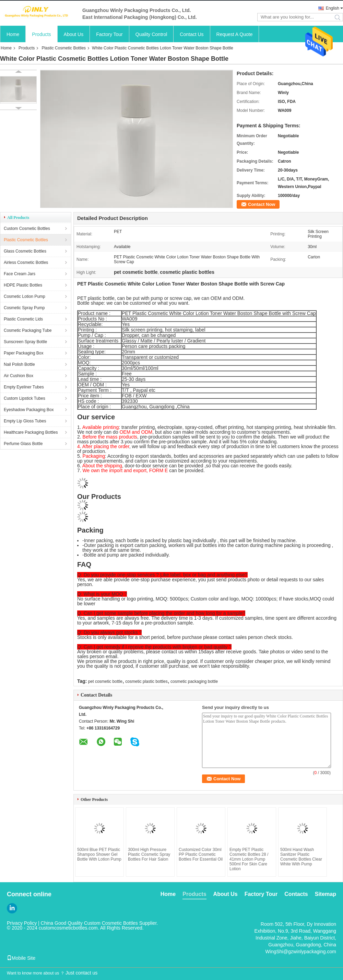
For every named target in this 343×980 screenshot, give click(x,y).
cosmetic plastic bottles (146, 681)
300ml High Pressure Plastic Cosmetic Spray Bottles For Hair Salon (149, 854)
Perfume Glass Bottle (23, 444)
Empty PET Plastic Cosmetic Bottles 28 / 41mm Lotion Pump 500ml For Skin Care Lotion (249, 859)
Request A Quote (235, 34)
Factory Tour (109, 34)
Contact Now (262, 204)
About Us (74, 34)
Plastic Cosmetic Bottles (64, 48)
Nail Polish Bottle (19, 364)
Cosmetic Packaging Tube (28, 330)
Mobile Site (21, 958)
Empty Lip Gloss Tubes (25, 421)
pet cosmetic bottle (105, 681)
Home (13, 34)
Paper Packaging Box (23, 353)
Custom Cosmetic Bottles (27, 229)
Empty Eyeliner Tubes (24, 387)
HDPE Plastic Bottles (23, 285)
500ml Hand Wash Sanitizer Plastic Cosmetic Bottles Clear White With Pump (301, 857)
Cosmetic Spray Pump (24, 308)
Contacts (296, 894)
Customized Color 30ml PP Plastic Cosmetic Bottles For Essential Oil (201, 854)
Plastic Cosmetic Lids (23, 319)
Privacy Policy (22, 923)
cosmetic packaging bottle (194, 681)
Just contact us (81, 973)
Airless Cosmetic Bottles (26, 262)
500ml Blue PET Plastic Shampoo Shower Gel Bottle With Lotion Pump (99, 854)
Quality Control (151, 34)
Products (41, 34)
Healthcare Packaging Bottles (31, 432)
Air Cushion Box (19, 376)
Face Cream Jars (20, 274)
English (333, 8)
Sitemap (326, 894)
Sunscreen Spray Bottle (25, 342)
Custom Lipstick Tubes (25, 398)
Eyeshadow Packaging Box (29, 410)
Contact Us (192, 34)
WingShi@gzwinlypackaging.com (301, 952)
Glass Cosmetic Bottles (25, 251)
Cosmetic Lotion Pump (25, 296)
